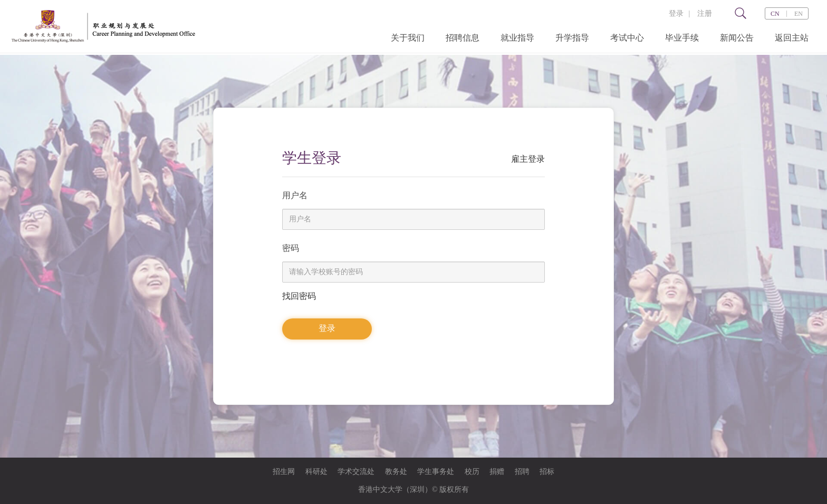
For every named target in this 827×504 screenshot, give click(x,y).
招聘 (522, 472)
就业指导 (517, 38)
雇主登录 (528, 159)
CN (775, 14)
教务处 (396, 472)
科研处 (316, 472)
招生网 (284, 472)
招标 (547, 472)
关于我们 (408, 38)
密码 (291, 248)
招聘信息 (463, 38)
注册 (705, 13)
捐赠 (497, 472)
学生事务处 (436, 472)
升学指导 (572, 38)
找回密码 (299, 296)
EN (799, 14)
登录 (676, 13)
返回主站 (792, 38)
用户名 (295, 195)
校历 (472, 472)
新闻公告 (737, 38)
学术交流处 (356, 472)
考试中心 (627, 38)
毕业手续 (682, 38)
